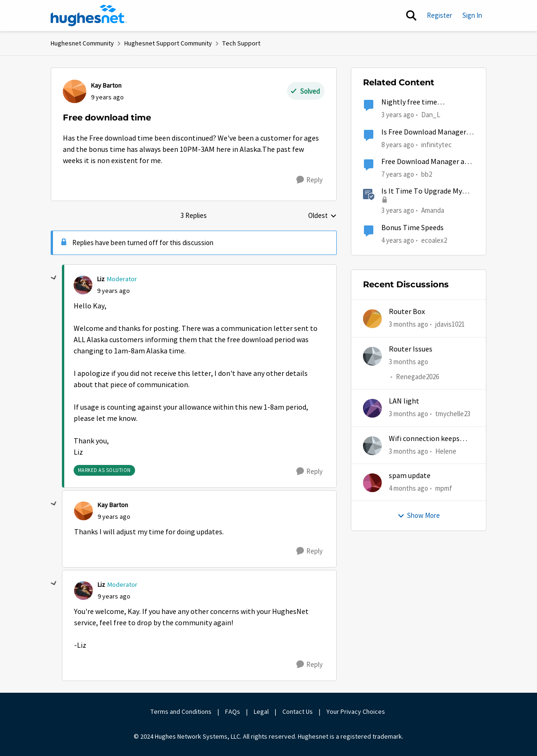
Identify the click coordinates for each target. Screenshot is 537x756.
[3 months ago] (408, 325)
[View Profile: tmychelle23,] (372, 408)
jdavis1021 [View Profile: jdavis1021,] (450, 324)
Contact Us (298, 711)
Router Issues (411, 349)
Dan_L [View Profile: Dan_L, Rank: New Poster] (431, 115)
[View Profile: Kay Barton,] (75, 91)
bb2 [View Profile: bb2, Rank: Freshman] (427, 174)
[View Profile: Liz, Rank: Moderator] (83, 285)
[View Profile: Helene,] (372, 446)
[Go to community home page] (89, 15)
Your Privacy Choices (356, 711)
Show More (419, 515)
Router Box (407, 312)
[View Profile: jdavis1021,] (372, 319)
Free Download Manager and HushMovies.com (427, 162)
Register (439, 15)
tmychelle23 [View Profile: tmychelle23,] (453, 414)
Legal (261, 711)
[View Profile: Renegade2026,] (372, 356)
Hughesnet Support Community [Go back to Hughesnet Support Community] (168, 43)
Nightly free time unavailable (409, 102)
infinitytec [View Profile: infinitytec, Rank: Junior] (436, 144)
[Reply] (310, 180)
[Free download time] (113, 291)
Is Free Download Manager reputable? (424, 132)
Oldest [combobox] (322, 216)
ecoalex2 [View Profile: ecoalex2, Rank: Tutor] (434, 240)
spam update (410, 476)
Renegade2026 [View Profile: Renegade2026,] (417, 377)
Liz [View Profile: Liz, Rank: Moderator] (101, 279)
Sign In (472, 15)
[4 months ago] (408, 489)
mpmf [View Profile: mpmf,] (444, 488)
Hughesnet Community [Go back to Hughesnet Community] (82, 43)
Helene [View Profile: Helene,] (446, 451)
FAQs (233, 711)
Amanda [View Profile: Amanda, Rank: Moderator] (433, 210)
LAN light (404, 401)
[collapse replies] (54, 278)
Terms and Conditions (181, 711)
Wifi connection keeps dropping (424, 439)
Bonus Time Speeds (412, 228)
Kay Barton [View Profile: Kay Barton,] (106, 85)
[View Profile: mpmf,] (372, 483)
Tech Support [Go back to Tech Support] (241, 43)
